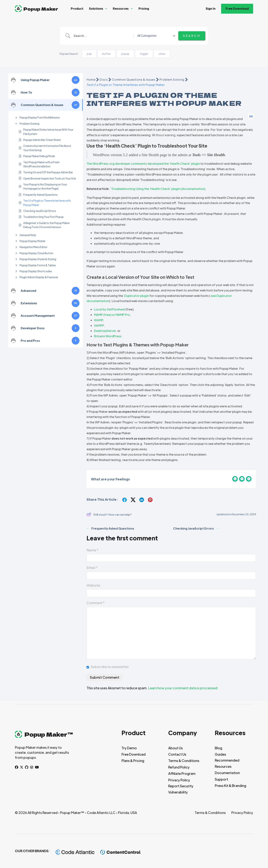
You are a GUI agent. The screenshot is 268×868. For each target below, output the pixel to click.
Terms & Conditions (184, 761)
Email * (92, 568)
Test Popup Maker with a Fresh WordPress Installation (41, 164)
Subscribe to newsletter (110, 667)
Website (93, 585)
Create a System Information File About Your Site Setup (47, 148)
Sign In (211, 8)
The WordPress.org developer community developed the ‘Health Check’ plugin (143, 164)
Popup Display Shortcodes (36, 271)
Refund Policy (179, 767)
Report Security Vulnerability (181, 789)
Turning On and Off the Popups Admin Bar (48, 172)
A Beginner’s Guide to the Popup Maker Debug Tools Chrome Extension (47, 225)
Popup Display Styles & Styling (38, 259)
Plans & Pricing (133, 761)
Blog (218, 748)
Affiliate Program (182, 773)
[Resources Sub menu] (132, 9)
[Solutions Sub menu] (106, 9)
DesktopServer (105, 331)
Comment (96, 603)
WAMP (99, 320)
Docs (104, 79)
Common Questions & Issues (134, 79)
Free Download (237, 8)
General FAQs (28, 235)
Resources (121, 8)
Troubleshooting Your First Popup (43, 217)
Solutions (96, 8)
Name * (92, 550)
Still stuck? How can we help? (109, 514)
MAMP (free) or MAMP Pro (112, 315)
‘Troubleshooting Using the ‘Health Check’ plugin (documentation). (158, 189)
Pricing (144, 8)
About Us (176, 748)
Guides (220, 754)
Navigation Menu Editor (33, 247)
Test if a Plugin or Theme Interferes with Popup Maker (47, 203)
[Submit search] (192, 36)
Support (221, 779)
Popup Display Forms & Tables (38, 265)
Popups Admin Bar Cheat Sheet (42, 140)
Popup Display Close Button (36, 253)
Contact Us (177, 754)
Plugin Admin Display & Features (39, 277)
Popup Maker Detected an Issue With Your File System (48, 132)
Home (91, 79)
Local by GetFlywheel (109, 309)
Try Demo (129, 748)
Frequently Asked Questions (40, 195)
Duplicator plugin (137, 296)
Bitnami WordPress (108, 336)
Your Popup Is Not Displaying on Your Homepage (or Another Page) (45, 186)
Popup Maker (41, 9)
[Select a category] (162, 36)
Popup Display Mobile (32, 241)
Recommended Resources (227, 763)
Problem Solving (29, 124)
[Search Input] (109, 36)
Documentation (227, 773)
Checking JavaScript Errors (40, 211)
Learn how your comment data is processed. (183, 688)
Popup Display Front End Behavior (40, 117)
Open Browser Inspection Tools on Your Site (50, 178)
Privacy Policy (179, 780)
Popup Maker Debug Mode (39, 156)
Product (77, 8)
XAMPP (99, 325)
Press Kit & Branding (230, 786)
